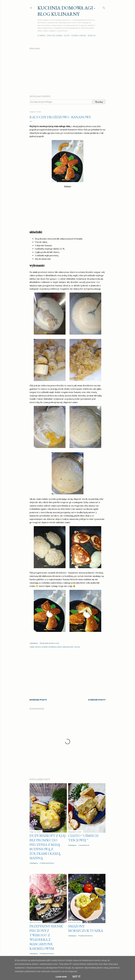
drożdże (45, 647)
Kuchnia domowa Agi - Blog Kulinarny (66, 11)
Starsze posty (97, 700)
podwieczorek (68, 647)
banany (38, 647)
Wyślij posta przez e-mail (49, 643)
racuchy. (77, 647)
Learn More (61, 977)
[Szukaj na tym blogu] (61, 102)
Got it (76, 977)
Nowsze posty (38, 700)
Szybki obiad (79, 36)
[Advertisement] (67, 70)
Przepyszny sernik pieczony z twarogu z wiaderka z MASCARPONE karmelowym (46, 937)
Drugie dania (55, 36)
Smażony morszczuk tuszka (86, 928)
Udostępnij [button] (34, 643)
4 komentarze (84, 845)
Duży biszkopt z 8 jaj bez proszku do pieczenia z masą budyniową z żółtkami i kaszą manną (48, 847)
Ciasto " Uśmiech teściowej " (83, 838)
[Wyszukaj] (104, 7)
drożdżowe (52, 647)
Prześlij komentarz (47, 863)
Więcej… (92, 36)
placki (60, 647)
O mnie (41, 36)
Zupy (67, 36)
